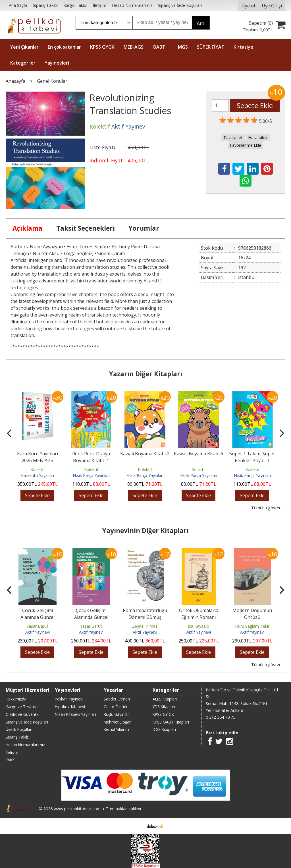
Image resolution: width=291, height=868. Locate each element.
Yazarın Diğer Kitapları (146, 374)
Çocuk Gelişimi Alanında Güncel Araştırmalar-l (91, 617)
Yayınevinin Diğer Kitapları (145, 531)
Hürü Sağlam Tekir (252, 626)
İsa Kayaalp (198, 626)
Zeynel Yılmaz (145, 626)
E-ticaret (137, 826)
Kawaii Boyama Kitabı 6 (198, 454)
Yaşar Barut (37, 626)
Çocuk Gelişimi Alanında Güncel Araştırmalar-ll (38, 617)
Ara (200, 24)
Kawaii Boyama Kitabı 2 (145, 454)
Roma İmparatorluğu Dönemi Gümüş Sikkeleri (145, 617)
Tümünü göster (266, 508)
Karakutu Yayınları (38, 475)
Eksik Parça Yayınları (91, 475)
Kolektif (38, 469)
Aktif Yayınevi (38, 632)
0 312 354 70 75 (221, 717)
